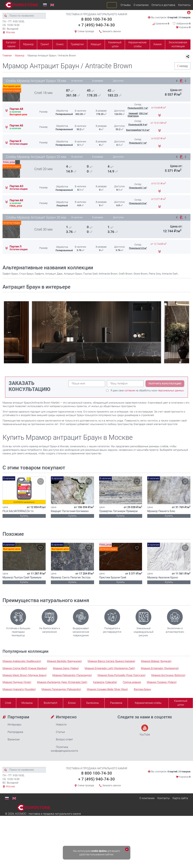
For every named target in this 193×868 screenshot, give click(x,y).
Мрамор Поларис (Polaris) (162, 682)
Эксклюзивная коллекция (178, 44)
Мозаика (27, 703)
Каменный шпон (115, 44)
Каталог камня (11, 44)
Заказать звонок (112, 31)
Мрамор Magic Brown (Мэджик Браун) (25, 675)
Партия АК (16, 200)
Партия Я (15, 141)
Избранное (183, 24)
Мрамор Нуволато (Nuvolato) (19, 689)
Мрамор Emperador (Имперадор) (160, 668)
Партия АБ (16, 126)
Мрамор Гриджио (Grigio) (17, 682)
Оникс (60, 44)
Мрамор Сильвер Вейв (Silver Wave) (107, 689)
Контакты (184, 5)
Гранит (45, 44)
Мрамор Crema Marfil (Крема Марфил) (25, 668)
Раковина (116, 703)
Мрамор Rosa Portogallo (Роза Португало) (122, 675)
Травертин (77, 44)
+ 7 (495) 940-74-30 (96, 25)
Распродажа (15, 732)
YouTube (145, 730)
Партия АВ (16, 109)
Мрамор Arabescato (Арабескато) (22, 661)
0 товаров (185, 17)
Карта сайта (180, 798)
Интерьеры (15, 725)
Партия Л (16, 247)
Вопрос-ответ (64, 739)
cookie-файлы (99, 851)
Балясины (93, 703)
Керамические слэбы (137, 44)
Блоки (72, 703)
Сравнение (161, 24)
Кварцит (96, 44)
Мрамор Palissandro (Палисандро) (72, 675)
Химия (157, 44)
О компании (141, 5)
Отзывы (126, 5)
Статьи (60, 732)
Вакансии (14, 739)
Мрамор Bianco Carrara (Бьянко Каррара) (111, 661)
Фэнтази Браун (142, 689)
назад (182, 66)
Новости (61, 725)
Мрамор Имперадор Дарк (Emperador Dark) (62, 682)
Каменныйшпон (181, 703)
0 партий (172, 17)
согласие (130, 390)
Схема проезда (86, 31)
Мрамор (28, 44)
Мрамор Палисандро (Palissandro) (61, 689)
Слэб (8, 703)
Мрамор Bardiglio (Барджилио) (64, 661)
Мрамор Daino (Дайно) (66, 668)
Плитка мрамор (132, 682)
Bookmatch (51, 703)
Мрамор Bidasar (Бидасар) (156, 661)
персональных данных (171, 390)
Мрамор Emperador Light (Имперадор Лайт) (110, 668)
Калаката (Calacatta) (105, 682)
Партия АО (16, 186)
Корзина (185, 27)
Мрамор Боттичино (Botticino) (168, 675)
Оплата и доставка (163, 5)
